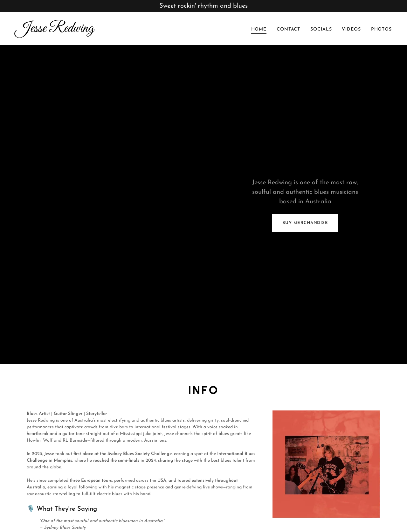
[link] (107, 31)
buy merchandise (305, 223)
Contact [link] (288, 29)
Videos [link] (351, 29)
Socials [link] (321, 29)
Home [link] (259, 29)
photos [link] (381, 29)
